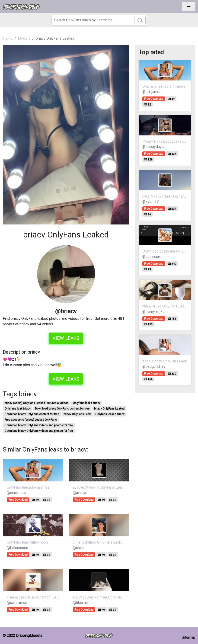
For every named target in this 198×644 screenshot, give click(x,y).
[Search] (99, 20)
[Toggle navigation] (189, 6)
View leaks (66, 338)
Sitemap (188, 637)
